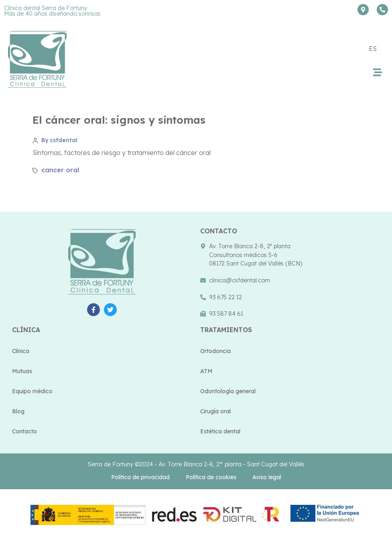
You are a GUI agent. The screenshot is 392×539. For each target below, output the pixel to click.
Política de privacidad (140, 477)
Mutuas (22, 371)
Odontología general (228, 391)
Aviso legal (267, 477)
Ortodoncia (215, 351)
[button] (377, 72)
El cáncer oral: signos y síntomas (119, 120)
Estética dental (220, 431)
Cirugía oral (215, 411)
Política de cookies (211, 477)
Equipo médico (32, 391)
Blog (18, 411)
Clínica (21, 351)
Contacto (24, 431)
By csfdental (59, 140)
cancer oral (60, 170)
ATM (206, 371)
